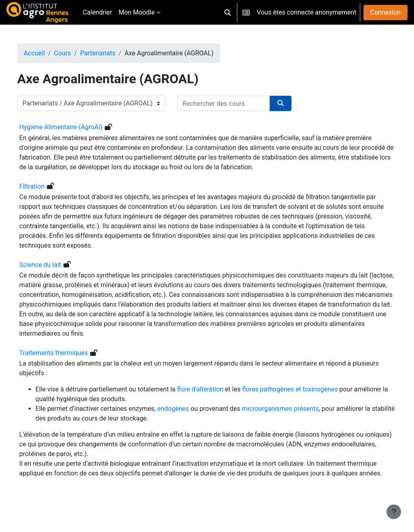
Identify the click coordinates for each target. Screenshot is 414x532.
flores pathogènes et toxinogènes (301, 389)
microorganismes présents (292, 409)
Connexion (385, 12)
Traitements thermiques (65, 353)
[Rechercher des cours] (235, 103)
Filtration (43, 186)
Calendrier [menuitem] (98, 12)
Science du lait (52, 265)
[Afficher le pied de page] (394, 512)
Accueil (46, 53)
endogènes (185, 409)
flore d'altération (212, 389)
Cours (74, 53)
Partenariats (109, 53)
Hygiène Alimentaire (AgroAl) (72, 127)
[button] (228, 12)
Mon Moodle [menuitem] (137, 12)
